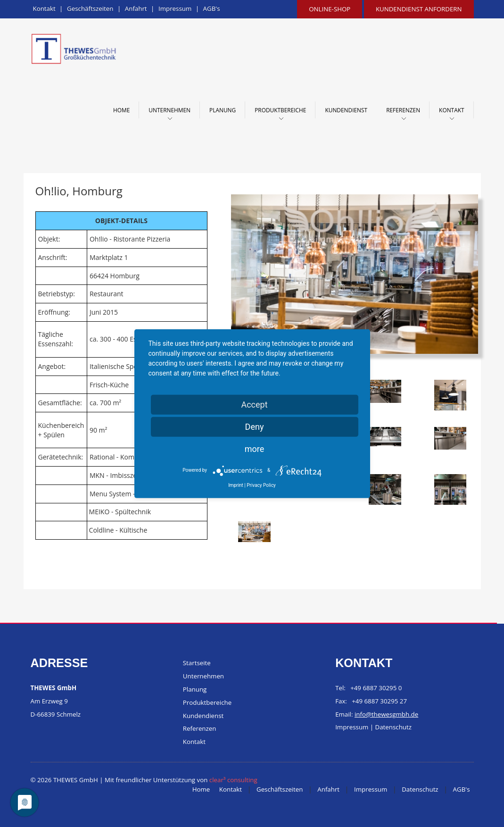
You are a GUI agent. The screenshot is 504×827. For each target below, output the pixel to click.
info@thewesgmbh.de (386, 714)
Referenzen (403, 110)
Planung (223, 110)
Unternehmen (169, 110)
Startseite (197, 663)
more (255, 448)
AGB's (212, 8)
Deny (255, 426)
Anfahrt (136, 8)
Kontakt (44, 8)
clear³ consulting (233, 780)
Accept (254, 404)
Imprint (236, 485)
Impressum (175, 8)
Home (121, 110)
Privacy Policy (261, 485)
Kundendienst (346, 110)
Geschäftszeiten (90, 8)
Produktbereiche (280, 110)
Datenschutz (393, 727)
